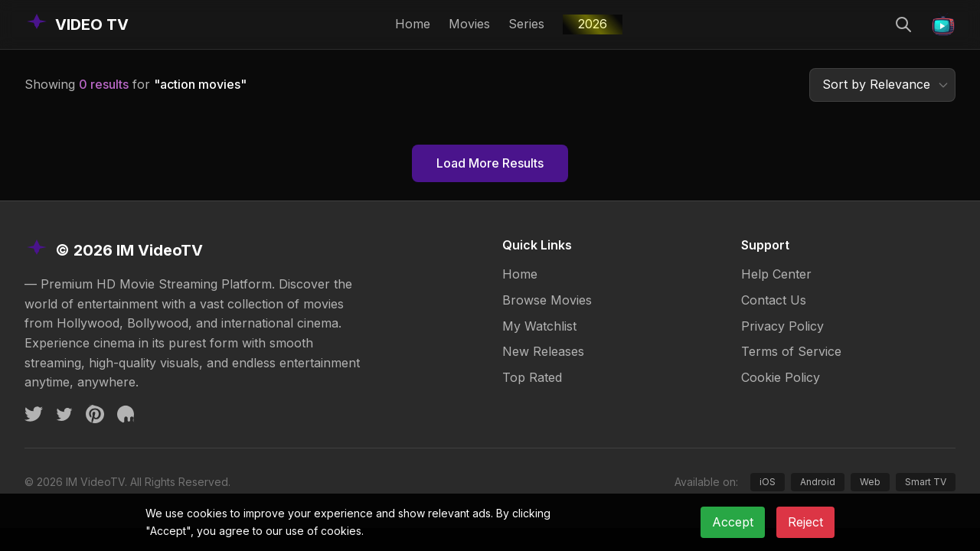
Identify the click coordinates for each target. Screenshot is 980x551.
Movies (469, 24)
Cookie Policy (781, 377)
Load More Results (490, 163)
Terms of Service (791, 351)
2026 (593, 24)
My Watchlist (539, 326)
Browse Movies (547, 300)
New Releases (543, 351)
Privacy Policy (782, 326)
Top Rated (532, 377)
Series (526, 24)
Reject (805, 522)
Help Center (776, 274)
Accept (733, 522)
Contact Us (774, 300)
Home (413, 24)
